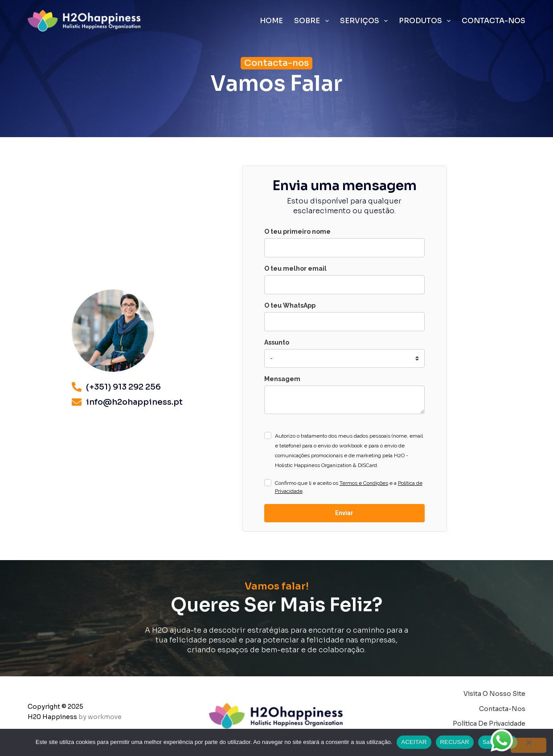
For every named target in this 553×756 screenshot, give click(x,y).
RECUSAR (455, 742)
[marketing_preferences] (344, 358)
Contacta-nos (494, 21)
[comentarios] (344, 400)
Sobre (313, 21)
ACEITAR (414, 742)
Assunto (277, 342)
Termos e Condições (364, 483)
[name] (344, 248)
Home (271, 21)
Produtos (426, 21)
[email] (344, 285)
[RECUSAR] (528, 745)
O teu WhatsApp (290, 305)
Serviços (366, 21)
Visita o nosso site (494, 694)
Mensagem (282, 379)
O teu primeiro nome (297, 232)
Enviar (344, 513)
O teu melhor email (295, 268)
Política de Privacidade (489, 723)
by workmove (100, 717)
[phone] (344, 322)
